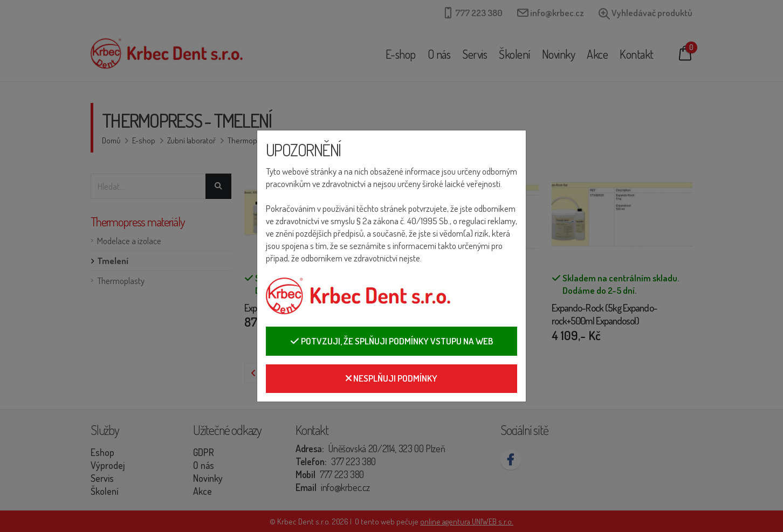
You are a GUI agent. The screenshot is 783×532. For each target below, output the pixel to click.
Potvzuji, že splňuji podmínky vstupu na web (391, 341)
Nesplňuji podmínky (391, 378)
